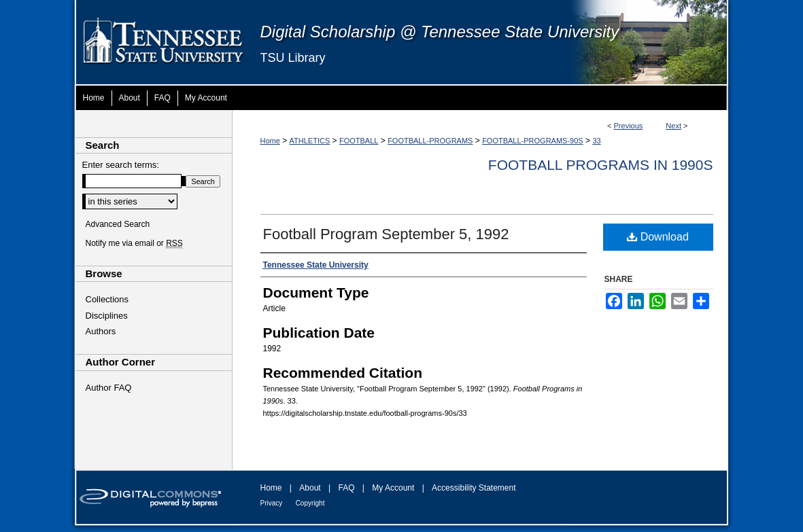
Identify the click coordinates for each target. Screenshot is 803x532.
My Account (393, 488)
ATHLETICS (310, 141)
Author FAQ (109, 388)
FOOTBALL (359, 141)
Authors (101, 331)
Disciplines (107, 316)
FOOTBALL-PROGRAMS (430, 141)
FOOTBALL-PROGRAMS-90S (533, 141)
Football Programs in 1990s (601, 165)
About (310, 488)
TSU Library (293, 58)
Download (658, 237)
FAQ (346, 488)
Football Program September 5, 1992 (386, 234)
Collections (107, 299)
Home (270, 141)
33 (596, 141)
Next (673, 126)
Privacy (272, 503)
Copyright (310, 503)
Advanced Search (118, 224)
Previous (629, 126)
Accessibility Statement (474, 488)
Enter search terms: (121, 165)
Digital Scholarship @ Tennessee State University (440, 32)
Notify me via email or (134, 243)
